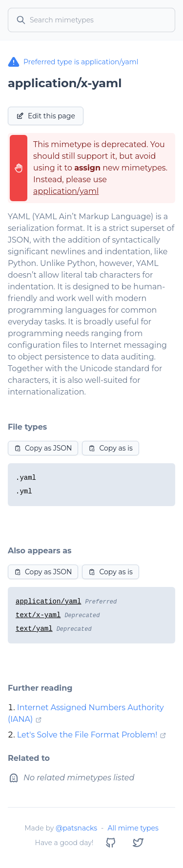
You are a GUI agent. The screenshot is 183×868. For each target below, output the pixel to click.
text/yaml (34, 629)
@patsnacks (76, 828)
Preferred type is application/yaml (73, 62)
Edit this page (46, 116)
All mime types (133, 828)
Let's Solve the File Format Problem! (87, 735)
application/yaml (66, 191)
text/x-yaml (38, 615)
